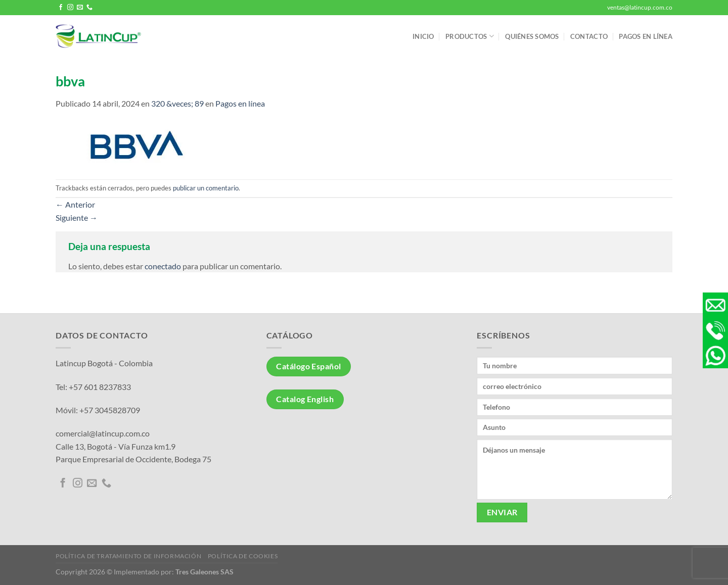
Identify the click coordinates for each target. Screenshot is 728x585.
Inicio (423, 36)
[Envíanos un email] (80, 8)
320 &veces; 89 (177, 103)
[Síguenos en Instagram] (70, 8)
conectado (163, 266)
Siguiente (77, 217)
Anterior (75, 204)
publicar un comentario (206, 188)
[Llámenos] (89, 8)
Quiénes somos (532, 36)
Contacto (589, 36)
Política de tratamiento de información (128, 556)
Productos (470, 36)
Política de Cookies (243, 556)
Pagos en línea (646, 36)
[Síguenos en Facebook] (61, 8)
